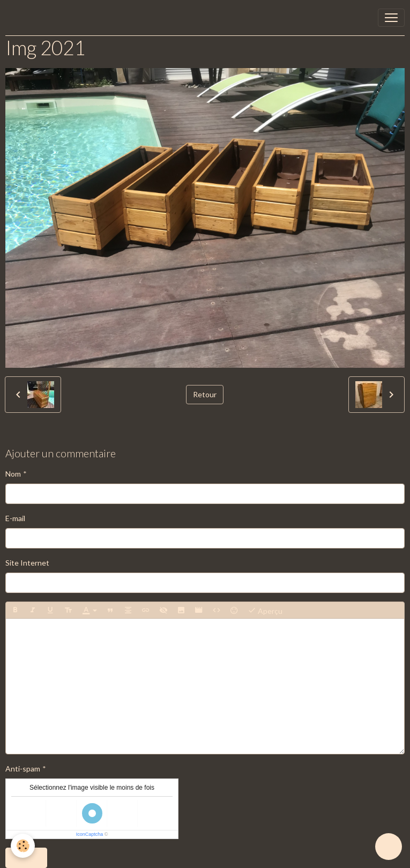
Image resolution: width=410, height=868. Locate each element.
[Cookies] (23, 846)
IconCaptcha (90, 834)
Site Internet (27, 563)
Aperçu (265, 610)
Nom (13, 474)
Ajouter (26, 858)
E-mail (15, 518)
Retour (205, 394)
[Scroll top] (389, 847)
